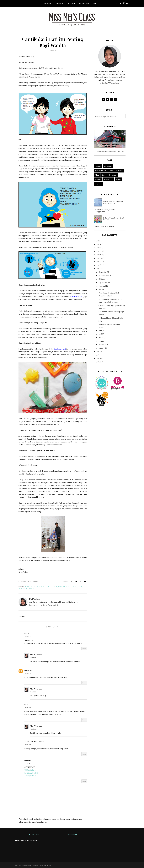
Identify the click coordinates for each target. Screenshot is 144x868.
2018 (98, 262)
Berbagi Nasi (108, 166)
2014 (98, 355)
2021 (98, 251)
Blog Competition (49, 587)
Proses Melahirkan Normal (105, 226)
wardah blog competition (70, 587)
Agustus (102, 286)
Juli (100, 289)
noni (26, 704)
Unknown (28, 670)
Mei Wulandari (36, 655)
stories (118, 179)
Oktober (102, 279)
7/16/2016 (28, 636)
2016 (98, 268)
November (103, 275)
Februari (102, 344)
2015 (98, 351)
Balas (84, 649)
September (103, 282)
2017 (98, 265)
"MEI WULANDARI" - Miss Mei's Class (32, 865)
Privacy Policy (48, 865)
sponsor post (109, 179)
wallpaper (98, 184)
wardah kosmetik (26, 588)
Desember (103, 272)
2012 (98, 362)
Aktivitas (98, 166)
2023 (98, 244)
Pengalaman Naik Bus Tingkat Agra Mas (110, 151)
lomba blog (113, 175)
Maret (101, 341)
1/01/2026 (28, 763)
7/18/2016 (28, 708)
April (101, 337)
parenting (98, 179)
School (97, 175)
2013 (98, 358)
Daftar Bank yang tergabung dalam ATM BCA (113, 202)
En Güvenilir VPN (31, 773)
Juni (100, 330)
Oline (27, 633)
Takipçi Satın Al (30, 770)
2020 (98, 255)
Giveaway (120, 171)
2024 (98, 241)
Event (111, 171)
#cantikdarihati (32, 587)
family (104, 175)
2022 (98, 248)
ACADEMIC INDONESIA (34, 741)
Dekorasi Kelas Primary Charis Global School (114, 219)
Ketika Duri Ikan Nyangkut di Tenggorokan (105, 211)
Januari (101, 348)
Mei (100, 334)
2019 (98, 258)
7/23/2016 (33, 729)
